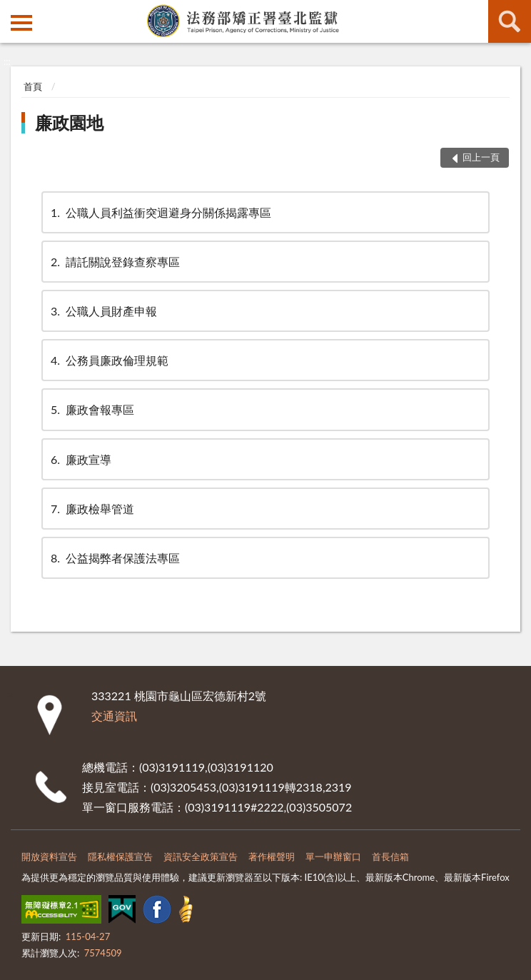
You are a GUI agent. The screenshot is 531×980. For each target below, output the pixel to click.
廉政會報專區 (91, 409)
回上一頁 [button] (481, 157)
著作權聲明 (272, 857)
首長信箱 (390, 857)
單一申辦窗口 (333, 857)
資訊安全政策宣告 (201, 857)
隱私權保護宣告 (120, 857)
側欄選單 (21, 23)
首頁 (33, 86)
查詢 (510, 21)
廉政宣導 (80, 459)
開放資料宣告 (49, 857)
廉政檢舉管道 (91, 509)
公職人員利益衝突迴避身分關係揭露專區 (160, 212)
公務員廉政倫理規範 (108, 360)
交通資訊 (114, 716)
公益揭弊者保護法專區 (114, 558)
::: (11, 11)
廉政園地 (69, 122)
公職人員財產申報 (103, 311)
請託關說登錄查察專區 (114, 262)
